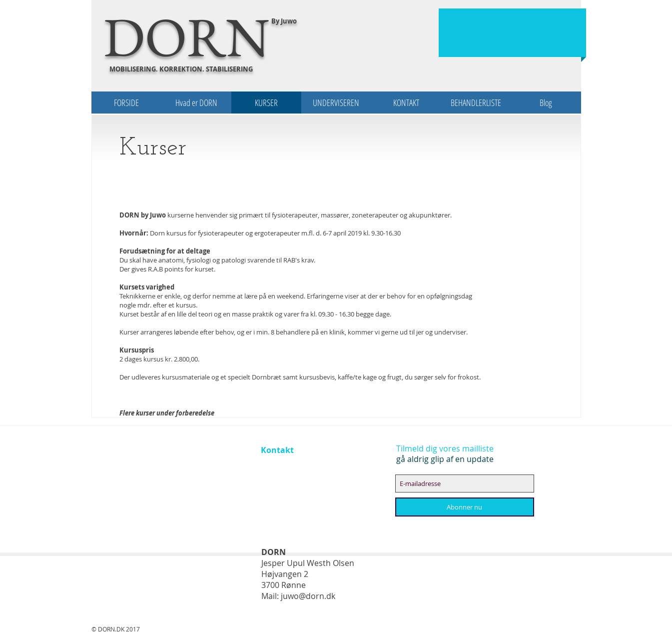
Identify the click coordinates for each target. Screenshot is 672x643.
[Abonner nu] (465, 507)
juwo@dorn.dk (308, 596)
